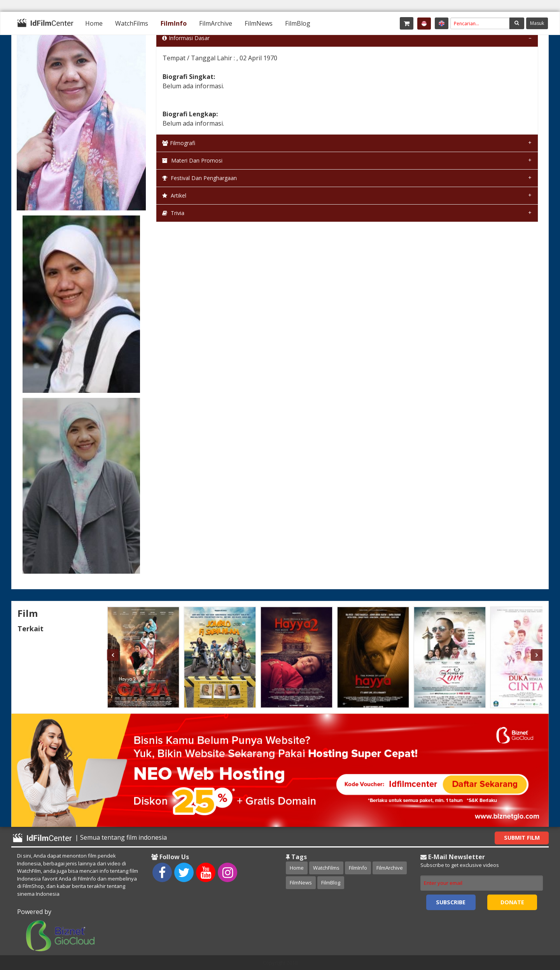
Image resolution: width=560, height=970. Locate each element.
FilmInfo (174, 23)
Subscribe (451, 902)
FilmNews (259, 23)
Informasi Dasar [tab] (186, 38)
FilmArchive (216, 23)
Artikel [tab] (174, 195)
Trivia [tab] (173, 213)
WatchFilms (132, 23)
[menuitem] (94, 23)
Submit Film (522, 838)
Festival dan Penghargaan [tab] (199, 178)
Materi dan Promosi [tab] (192, 160)
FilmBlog (298, 23)
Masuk (537, 23)
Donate (512, 902)
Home (94, 23)
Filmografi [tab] (179, 143)
